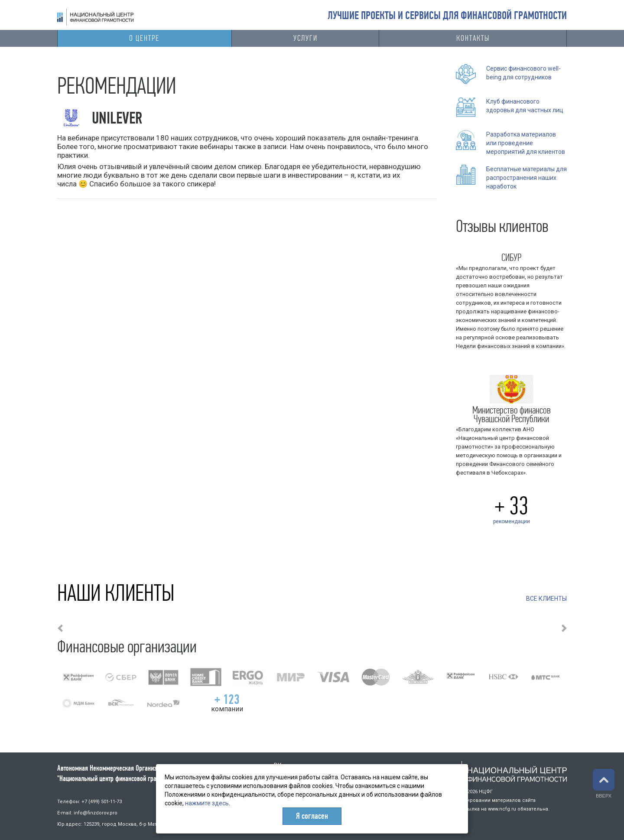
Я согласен (312, 816)
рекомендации (512, 521)
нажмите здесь (207, 803)
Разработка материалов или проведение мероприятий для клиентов (526, 143)
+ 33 (512, 506)
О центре (144, 38)
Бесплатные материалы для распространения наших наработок (526, 178)
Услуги (305, 38)
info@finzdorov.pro (96, 813)
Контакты (473, 38)
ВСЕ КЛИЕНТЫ (546, 599)
